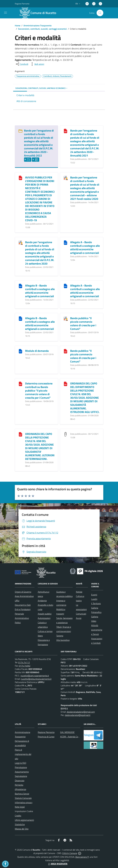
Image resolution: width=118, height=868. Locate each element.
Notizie (79, 592)
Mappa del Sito (22, 829)
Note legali (20, 807)
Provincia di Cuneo (46, 737)
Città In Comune (70, 853)
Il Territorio (96, 603)
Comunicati (81, 614)
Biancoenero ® (82, 857)
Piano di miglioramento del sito (23, 754)
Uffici (17, 601)
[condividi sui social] (22, 64)
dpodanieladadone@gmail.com (81, 712)
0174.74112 (24, 662)
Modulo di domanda (37, 351)
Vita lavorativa (63, 640)
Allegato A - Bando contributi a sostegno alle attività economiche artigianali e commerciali (85, 247)
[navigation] (5, 13)
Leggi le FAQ (21, 763)
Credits (18, 816)
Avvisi (79, 618)
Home (18, 26)
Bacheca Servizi (22, 794)
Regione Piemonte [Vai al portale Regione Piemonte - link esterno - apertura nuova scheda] (22, 4)
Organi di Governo (23, 592)
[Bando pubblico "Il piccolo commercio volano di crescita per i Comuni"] (66, 318)
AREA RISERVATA (57, 864)
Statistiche (20, 824)
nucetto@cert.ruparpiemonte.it (35, 676)
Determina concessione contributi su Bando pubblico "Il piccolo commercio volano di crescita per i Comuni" (39, 391)
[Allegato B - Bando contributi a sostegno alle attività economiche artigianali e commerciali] (20, 286)
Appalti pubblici (45, 614)
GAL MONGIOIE (67, 732)
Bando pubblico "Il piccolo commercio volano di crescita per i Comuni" (83, 323)
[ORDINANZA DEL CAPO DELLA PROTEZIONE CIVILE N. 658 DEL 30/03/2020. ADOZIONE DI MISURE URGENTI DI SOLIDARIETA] (20, 434)
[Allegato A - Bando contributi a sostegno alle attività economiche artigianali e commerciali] (66, 242)
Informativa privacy (24, 802)
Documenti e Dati (23, 605)
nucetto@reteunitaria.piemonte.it (36, 679)
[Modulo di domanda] (20, 351)
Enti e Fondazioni (23, 609)
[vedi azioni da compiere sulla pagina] (37, 64)
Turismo (60, 636)
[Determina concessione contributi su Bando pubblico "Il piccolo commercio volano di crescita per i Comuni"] (20, 384)
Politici (18, 623)
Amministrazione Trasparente (38, 26)
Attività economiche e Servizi (97, 630)
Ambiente (42, 601)
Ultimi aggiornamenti (24, 820)
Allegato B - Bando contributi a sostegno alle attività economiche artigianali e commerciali (40, 291)
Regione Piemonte (46, 732)
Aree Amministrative (24, 596)
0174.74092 (25, 666)
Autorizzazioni (44, 618)
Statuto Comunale (23, 798)
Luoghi (94, 599)
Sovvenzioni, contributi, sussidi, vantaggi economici (42, 29)
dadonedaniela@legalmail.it (78, 715)
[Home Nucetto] (39, 13)
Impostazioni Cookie (24, 811)
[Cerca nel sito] (100, 13)
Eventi (94, 595)
